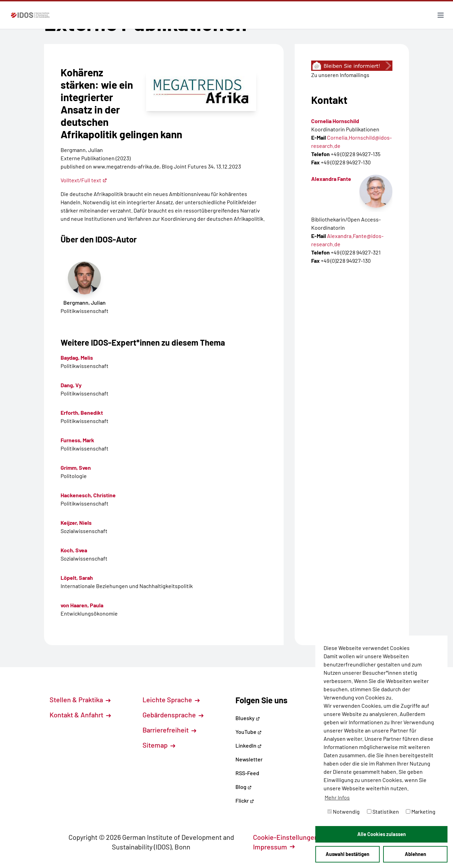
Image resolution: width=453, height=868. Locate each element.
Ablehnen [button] (415, 854)
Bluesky (248, 718)
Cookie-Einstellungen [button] (289, 837)
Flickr (245, 800)
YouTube (249, 732)
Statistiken (383, 811)
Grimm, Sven (76, 468)
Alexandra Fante (331, 179)
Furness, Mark (77, 440)
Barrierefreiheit (169, 730)
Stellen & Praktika (80, 699)
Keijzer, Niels (76, 523)
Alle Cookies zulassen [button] (382, 834)
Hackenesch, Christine (88, 495)
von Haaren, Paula (82, 605)
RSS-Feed (247, 773)
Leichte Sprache (171, 699)
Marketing (421, 811)
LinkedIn (249, 745)
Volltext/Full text (84, 180)
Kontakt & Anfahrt (80, 715)
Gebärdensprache (173, 715)
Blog (244, 787)
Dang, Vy (71, 385)
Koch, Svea (74, 550)
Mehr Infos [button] (337, 797)
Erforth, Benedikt (82, 413)
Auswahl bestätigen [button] (347, 854)
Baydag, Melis (77, 357)
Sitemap (159, 745)
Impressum (274, 847)
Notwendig (344, 811)
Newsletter (249, 759)
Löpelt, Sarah (77, 578)
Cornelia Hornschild (335, 121)
